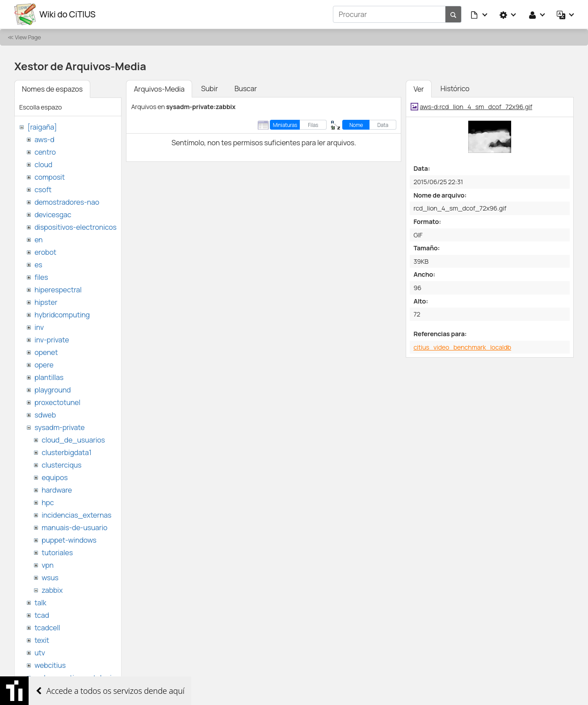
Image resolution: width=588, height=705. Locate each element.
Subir (210, 89)
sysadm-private (59, 427)
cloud (43, 165)
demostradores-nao (67, 202)
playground (52, 390)
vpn (48, 565)
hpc (48, 502)
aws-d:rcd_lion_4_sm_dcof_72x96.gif (476, 107)
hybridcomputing (62, 315)
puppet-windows (69, 540)
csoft (43, 190)
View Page (28, 37)
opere (44, 365)
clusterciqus (61, 465)
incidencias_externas (76, 515)
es (38, 265)
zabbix (52, 590)
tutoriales (57, 553)
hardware (57, 490)
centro (45, 152)
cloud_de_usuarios (73, 440)
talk (40, 603)
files (41, 277)
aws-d (44, 139)
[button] (479, 14)
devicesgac (53, 215)
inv (39, 327)
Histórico (455, 89)
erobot (45, 252)
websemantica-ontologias (77, 678)
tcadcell (47, 628)
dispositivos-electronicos (75, 227)
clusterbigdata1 (67, 452)
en (38, 240)
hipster (46, 302)
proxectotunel (57, 402)
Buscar (246, 89)
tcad (42, 615)
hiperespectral (58, 290)
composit (50, 177)
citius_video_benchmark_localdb (462, 347)
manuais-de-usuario (74, 528)
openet (46, 352)
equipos (55, 477)
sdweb (45, 415)
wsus (50, 578)
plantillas (49, 377)
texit (42, 640)
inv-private (52, 340)
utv (40, 653)
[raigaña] (42, 127)
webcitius (50, 665)
